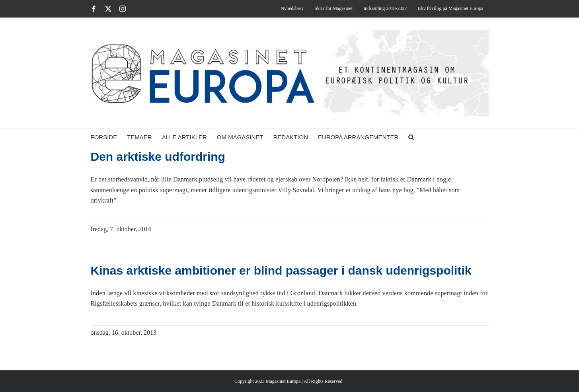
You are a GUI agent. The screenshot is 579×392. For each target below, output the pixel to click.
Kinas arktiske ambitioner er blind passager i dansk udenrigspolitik (281, 270)
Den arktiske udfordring (158, 157)
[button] (411, 137)
